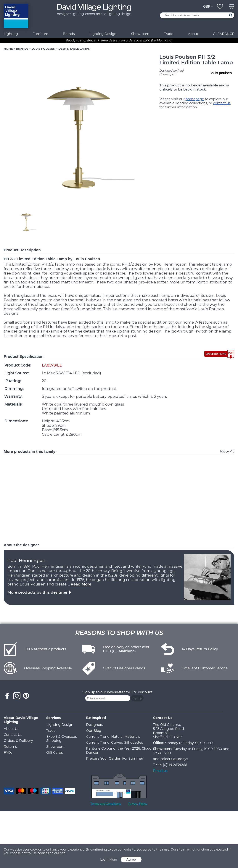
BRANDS (22, 49)
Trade (51, 731)
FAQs (8, 753)
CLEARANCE (224, 34)
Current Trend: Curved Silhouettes (115, 743)
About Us (11, 729)
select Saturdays (174, 759)
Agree (131, 860)
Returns (10, 747)
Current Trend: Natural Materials (113, 737)
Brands (69, 34)
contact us (222, 103)
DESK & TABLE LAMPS (74, 49)
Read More (81, 584)
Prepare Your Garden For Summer (115, 759)
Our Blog (94, 731)
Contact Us (13, 735)
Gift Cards (55, 753)
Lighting (11, 34)
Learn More (109, 860)
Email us (160, 771)
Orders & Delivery (18, 741)
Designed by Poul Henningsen (172, 72)
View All (227, 451)
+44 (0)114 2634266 (171, 765)
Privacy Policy (138, 804)
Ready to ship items (81, 40)
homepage (195, 99)
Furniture (40, 34)
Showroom (140, 34)
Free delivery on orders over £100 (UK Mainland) (137, 40)
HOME (8, 49)
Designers (95, 725)
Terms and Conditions (106, 804)
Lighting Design (60, 725)
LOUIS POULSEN (43, 49)
